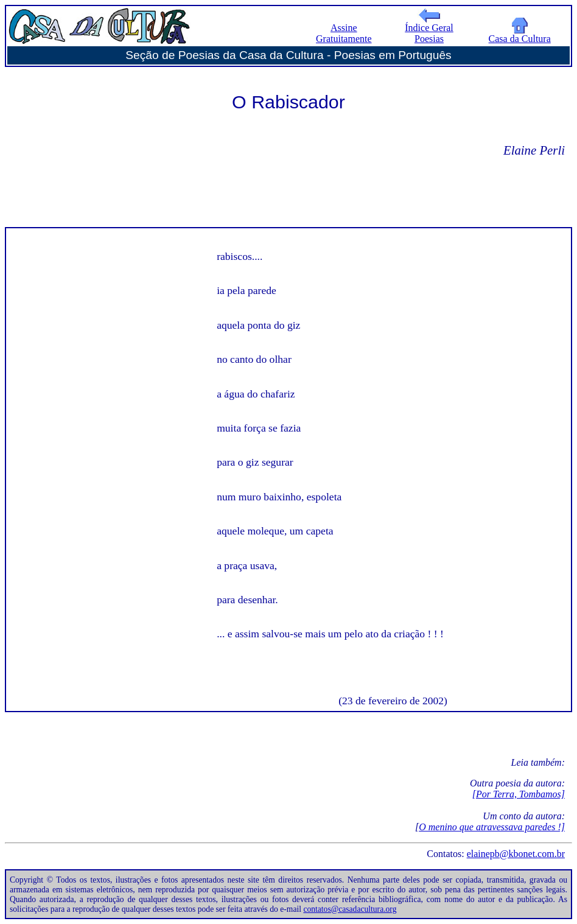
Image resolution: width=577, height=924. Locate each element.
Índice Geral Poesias (429, 29)
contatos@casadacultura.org (350, 909)
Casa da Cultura (520, 34)
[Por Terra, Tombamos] (519, 794)
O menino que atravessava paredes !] (492, 827)
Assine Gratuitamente (344, 33)
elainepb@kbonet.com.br (516, 854)
